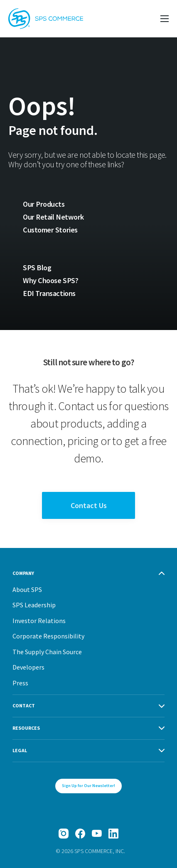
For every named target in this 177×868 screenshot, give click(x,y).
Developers (28, 667)
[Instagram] (64, 834)
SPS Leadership (34, 605)
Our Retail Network (53, 217)
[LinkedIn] (113, 834)
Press (20, 683)
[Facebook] (80, 834)
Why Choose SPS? (50, 280)
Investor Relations (39, 621)
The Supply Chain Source (47, 652)
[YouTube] (97, 834)
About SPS (27, 589)
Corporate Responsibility (48, 636)
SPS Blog (37, 268)
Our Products (44, 204)
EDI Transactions (49, 293)
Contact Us (89, 505)
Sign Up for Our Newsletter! (88, 786)
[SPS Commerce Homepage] (46, 19)
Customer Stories (50, 230)
